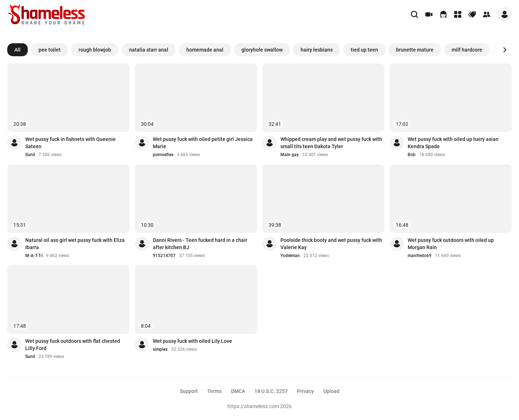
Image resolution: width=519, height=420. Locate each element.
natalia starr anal (149, 50)
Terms (214, 391)
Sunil (30, 155)
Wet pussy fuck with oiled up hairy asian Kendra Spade (453, 143)
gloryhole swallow (262, 50)
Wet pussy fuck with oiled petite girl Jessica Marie (203, 143)
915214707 (164, 256)
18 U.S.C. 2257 (271, 391)
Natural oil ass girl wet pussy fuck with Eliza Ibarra (75, 244)
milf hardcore (467, 50)
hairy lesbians (317, 50)
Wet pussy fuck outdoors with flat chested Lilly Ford (73, 345)
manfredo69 (420, 256)
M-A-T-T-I (34, 256)
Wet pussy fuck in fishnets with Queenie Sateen (70, 143)
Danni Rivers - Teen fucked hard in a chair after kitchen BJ (200, 244)
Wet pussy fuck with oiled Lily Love (192, 341)
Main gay (290, 155)
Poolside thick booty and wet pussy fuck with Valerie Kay (331, 244)
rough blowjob (95, 50)
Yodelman (290, 256)
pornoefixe (163, 155)
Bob (412, 155)
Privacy (305, 391)
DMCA (238, 391)
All (17, 50)
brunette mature (415, 50)
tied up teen (364, 50)
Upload (331, 391)
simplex (160, 349)
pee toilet (50, 50)
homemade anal (205, 50)
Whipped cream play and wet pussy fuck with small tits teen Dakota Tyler (331, 143)
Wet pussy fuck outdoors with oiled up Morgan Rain (451, 244)
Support (189, 391)
